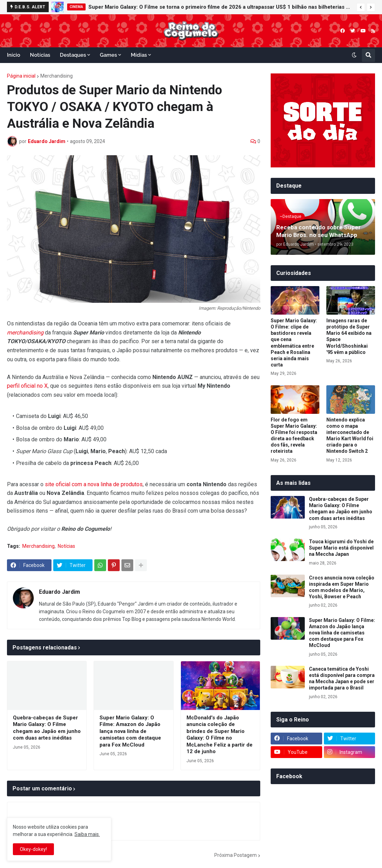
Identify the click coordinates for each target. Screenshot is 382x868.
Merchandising (57, 76)
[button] (361, 7)
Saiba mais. (87, 834)
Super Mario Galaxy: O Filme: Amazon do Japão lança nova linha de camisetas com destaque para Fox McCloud (130, 731)
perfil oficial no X (27, 386)
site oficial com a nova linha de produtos (94, 484)
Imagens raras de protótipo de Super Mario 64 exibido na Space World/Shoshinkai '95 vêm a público (349, 336)
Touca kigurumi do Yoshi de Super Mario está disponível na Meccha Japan (341, 548)
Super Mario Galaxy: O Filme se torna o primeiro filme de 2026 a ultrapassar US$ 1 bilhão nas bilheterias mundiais (221, 7)
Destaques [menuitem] (73, 55)
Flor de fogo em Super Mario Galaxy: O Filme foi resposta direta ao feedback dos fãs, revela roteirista (294, 436)
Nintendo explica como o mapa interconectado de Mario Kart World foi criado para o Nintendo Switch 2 (350, 436)
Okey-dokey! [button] (33, 849)
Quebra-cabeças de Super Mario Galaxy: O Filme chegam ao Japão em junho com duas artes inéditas (47, 728)
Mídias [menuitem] (139, 55)
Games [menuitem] (108, 55)
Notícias (66, 546)
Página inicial (21, 76)
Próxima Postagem (236, 855)
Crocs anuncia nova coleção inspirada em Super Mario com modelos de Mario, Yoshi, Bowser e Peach (342, 587)
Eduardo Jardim (59, 592)
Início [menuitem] (14, 55)
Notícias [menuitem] (40, 55)
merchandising (25, 333)
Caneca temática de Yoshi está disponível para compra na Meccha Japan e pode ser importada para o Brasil (342, 678)
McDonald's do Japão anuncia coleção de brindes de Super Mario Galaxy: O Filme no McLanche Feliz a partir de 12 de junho (220, 735)
